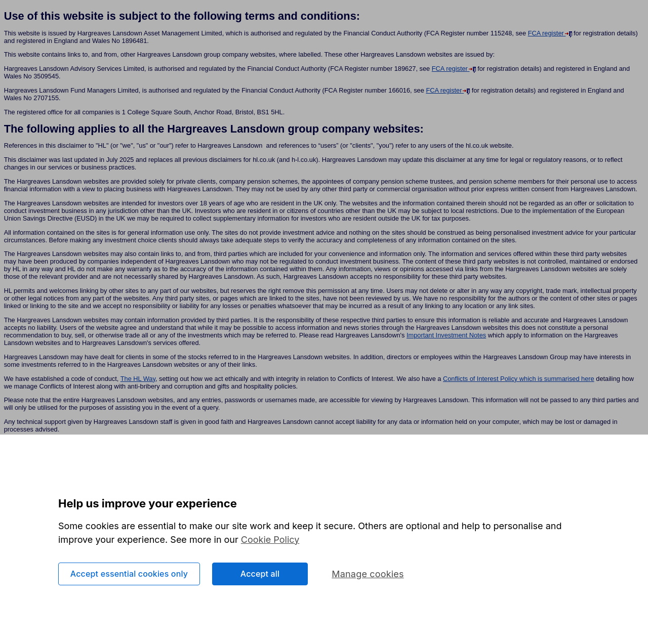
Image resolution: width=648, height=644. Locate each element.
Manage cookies (368, 576)
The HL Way (138, 379)
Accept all (260, 576)
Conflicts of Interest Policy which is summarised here (519, 379)
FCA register (547, 33)
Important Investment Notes (446, 335)
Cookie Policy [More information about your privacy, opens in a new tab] (270, 542)
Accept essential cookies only (129, 576)
